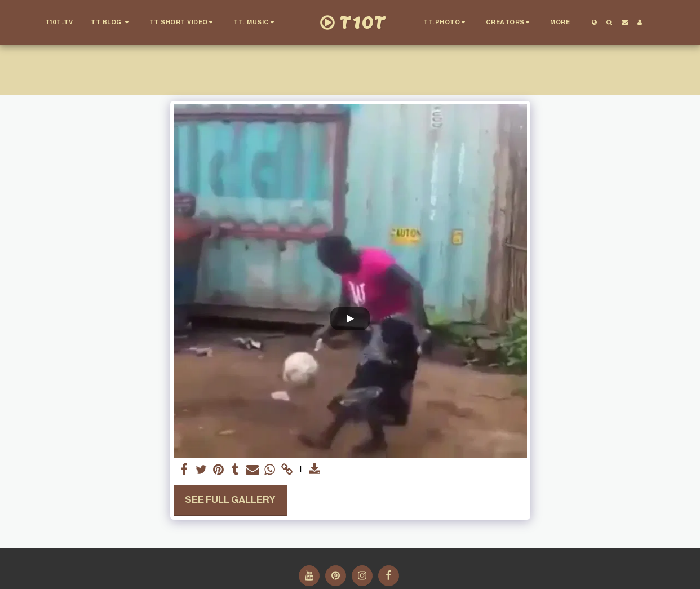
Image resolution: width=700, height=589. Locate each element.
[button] (110, 23)
